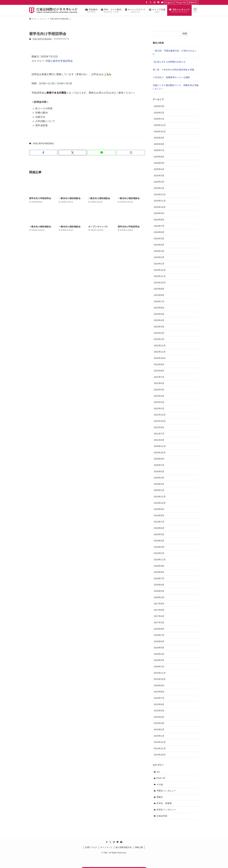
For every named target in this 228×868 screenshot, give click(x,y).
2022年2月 (159, 402)
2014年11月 (160, 748)
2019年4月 (159, 541)
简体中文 (193, 2)
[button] (195, 10)
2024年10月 (160, 207)
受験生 (160, 797)
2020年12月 (160, 446)
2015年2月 (159, 730)
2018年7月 (159, 578)
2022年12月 (160, 346)
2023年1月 (159, 339)
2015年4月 (159, 717)
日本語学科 (162, 816)
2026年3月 (159, 106)
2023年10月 (160, 283)
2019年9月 (159, 509)
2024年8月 (159, 220)
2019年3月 (159, 547)
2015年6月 (159, 704)
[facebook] (147, 2)
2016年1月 (159, 667)
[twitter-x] (150, 2)
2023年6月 (159, 308)
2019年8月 (159, 516)
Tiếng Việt (181, 2)
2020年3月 (159, 478)
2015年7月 (159, 698)
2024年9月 (159, 213)
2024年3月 (159, 251)
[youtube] (162, 2)
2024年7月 (159, 226)
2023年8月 (159, 295)
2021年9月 (159, 427)
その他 (160, 784)
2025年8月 (159, 144)
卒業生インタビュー (166, 791)
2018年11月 (160, 560)
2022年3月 (159, 396)
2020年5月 (159, 471)
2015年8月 (159, 692)
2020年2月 (159, 484)
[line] (158, 2)
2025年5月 (159, 163)
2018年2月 (159, 597)
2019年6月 (159, 528)
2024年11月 (160, 201)
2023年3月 (159, 327)
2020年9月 (159, 459)
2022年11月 (160, 352)
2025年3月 (159, 176)
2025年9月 (159, 138)
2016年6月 (159, 641)
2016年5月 (159, 648)
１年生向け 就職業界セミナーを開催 (171, 77)
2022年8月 (159, 371)
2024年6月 (159, 232)
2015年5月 (159, 711)
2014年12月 (160, 742)
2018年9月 (159, 566)
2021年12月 (160, 415)
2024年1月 (159, 264)
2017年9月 (159, 604)
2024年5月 (159, 239)
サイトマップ (106, 847)
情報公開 (139, 847)
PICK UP (161, 778)
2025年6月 (159, 157)
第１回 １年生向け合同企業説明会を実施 (173, 70)
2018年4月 (159, 585)
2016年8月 (159, 629)
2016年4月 (159, 654)
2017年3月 (159, 623)
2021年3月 (159, 440)
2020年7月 (159, 465)
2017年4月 (159, 616)
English (169, 2)
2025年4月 (159, 169)
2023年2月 (159, 333)
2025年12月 (160, 125)
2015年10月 (160, 679)
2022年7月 (159, 377)
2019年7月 (159, 522)
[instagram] (154, 2)
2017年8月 (159, 610)
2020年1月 (159, 490)
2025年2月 (159, 182)
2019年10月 (160, 503)
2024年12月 (160, 194)
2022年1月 (159, 408)
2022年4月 (159, 390)
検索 (185, 33)
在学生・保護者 (164, 803)
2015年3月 (159, 723)
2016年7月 (159, 635)
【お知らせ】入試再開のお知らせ (169, 62)
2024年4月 (159, 245)
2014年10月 (160, 755)
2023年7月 (159, 301)
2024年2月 (159, 257)
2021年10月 (160, 421)
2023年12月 (160, 270)
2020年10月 (160, 453)
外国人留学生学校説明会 (42, 39)
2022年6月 (159, 383)
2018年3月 (159, 591)
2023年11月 (160, 276)
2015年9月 (159, 685)
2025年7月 (159, 150)
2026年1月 (159, 119)
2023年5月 (159, 314)
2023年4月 (159, 320)
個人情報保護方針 (124, 847)
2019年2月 (159, 553)
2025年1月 (159, 188)
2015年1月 (159, 736)
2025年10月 (160, 132)
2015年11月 (160, 673)
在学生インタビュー (166, 810)
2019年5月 (159, 534)
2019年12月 (160, 497)
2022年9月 (159, 364)
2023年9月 (159, 289)
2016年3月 (159, 660)
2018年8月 (159, 572)
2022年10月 (160, 358)
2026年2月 (159, 113)
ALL (159, 772)
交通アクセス (91, 847)
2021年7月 (159, 434)
